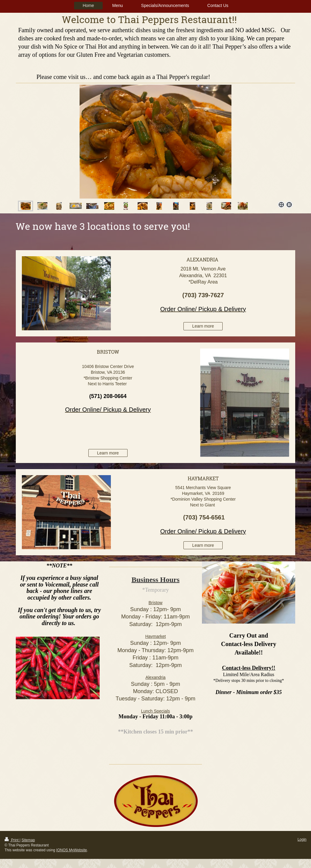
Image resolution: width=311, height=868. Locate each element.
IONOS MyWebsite (72, 850)
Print (12, 840)
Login (302, 839)
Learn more (203, 326)
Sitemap (28, 840)
